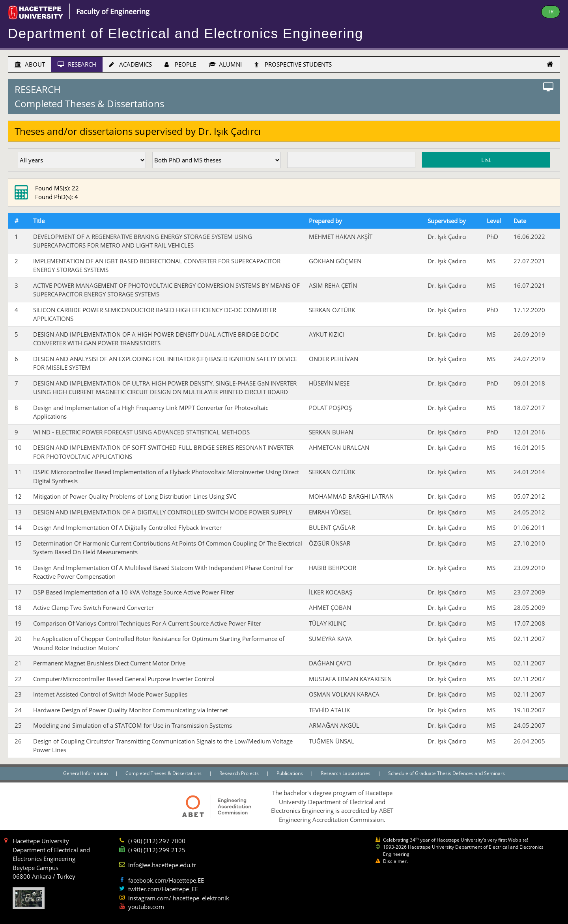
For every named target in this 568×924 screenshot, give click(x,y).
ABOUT (30, 64)
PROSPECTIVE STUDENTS (293, 64)
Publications (290, 773)
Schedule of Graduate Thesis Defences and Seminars (447, 773)
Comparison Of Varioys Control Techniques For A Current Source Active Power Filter (147, 623)
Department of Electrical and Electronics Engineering (186, 34)
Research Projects (240, 773)
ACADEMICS (130, 64)
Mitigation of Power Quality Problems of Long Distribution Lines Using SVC (135, 496)
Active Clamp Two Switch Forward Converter (93, 607)
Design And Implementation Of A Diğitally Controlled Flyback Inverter (127, 527)
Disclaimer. (395, 861)
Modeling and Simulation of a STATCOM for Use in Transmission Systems (133, 725)
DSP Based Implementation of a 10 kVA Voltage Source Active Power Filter (134, 592)
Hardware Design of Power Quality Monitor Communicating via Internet (131, 710)
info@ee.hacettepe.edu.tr (162, 865)
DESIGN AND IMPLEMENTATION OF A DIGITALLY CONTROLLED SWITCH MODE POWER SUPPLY (163, 512)
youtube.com (146, 907)
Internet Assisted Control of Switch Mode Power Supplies (110, 694)
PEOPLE (180, 64)
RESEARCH (77, 64)
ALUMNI (225, 64)
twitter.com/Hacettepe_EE (163, 889)
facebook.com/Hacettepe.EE (166, 880)
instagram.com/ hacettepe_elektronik (179, 898)
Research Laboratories (346, 773)
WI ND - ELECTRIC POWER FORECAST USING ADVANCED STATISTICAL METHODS (141, 432)
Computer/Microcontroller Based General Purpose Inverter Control (124, 679)
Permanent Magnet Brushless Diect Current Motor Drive (109, 663)
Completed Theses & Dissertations (164, 773)
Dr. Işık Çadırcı (447, 237)
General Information (86, 773)
